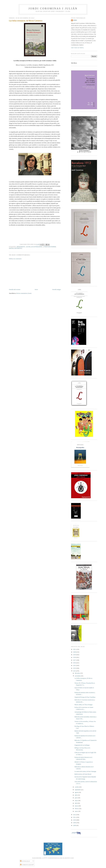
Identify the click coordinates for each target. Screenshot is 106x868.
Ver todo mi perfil (77, 48)
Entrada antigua (57, 289)
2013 (75, 671)
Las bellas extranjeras (34, 247)
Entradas (25, 861)
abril (76, 803)
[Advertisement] (25, 274)
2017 (75, 660)
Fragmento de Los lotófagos (82, 745)
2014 (75, 668)
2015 (75, 665)
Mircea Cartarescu (16, 248)
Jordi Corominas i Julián (53, 8)
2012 (75, 815)
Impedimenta (21, 247)
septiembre (78, 790)
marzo (77, 806)
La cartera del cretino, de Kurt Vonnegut (85, 771)
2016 (75, 663)
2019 (75, 655)
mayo (76, 800)
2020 (75, 652)
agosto (77, 792)
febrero (77, 809)
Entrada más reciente (15, 289)
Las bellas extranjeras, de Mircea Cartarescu (26, 21)
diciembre (78, 673)
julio (76, 795)
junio (76, 798)
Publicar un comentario (15, 259)
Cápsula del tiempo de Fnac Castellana (85, 697)
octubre (77, 787)
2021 (75, 649)
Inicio (36, 289)
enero (76, 811)
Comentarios (26, 865)
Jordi (75, 20)
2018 (75, 657)
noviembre (78, 676)
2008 (75, 825)
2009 (75, 823)
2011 (75, 817)
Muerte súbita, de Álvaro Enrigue (83, 705)
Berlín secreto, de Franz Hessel (83, 774)
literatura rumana (50, 247)
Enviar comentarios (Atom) (24, 293)
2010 (75, 820)
